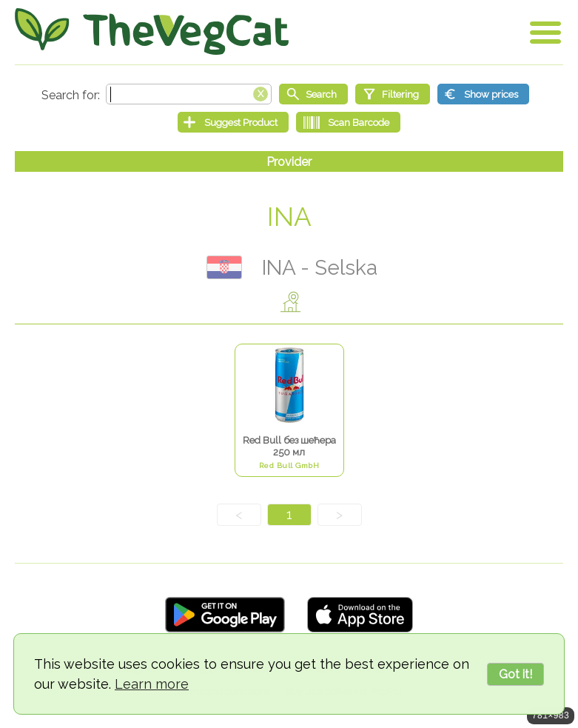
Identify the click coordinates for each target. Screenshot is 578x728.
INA (289, 217)
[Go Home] (152, 31)
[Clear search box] (261, 93)
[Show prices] (483, 94)
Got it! (515, 674)
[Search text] (189, 94)
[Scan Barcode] (348, 122)
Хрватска (224, 267)
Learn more (152, 684)
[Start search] (313, 94)
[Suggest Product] (233, 122)
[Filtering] (393, 94)
